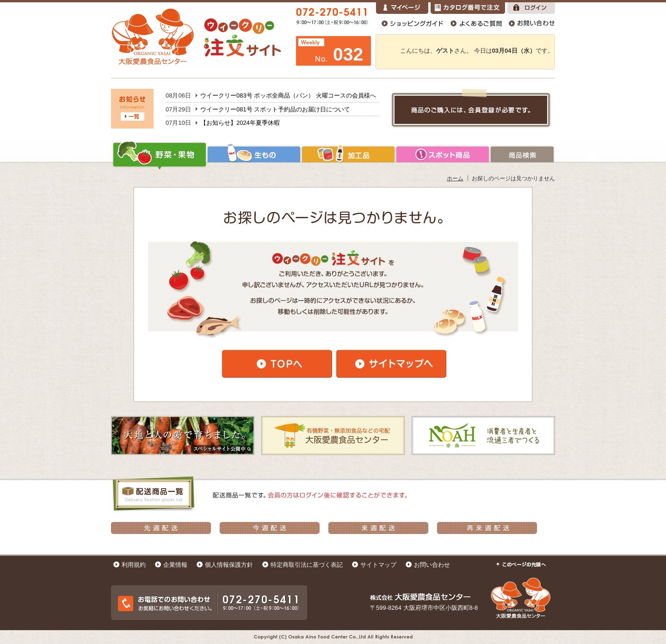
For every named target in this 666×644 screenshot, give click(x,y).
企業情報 (175, 565)
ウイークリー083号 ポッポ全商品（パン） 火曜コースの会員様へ (288, 95)
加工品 (348, 154)
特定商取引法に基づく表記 (307, 565)
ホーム (455, 178)
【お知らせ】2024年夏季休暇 (240, 123)
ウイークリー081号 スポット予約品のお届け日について (275, 109)
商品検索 (522, 154)
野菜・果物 (159, 154)
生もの (254, 154)
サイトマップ (378, 565)
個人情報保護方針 (229, 565)
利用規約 (134, 565)
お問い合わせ (432, 565)
